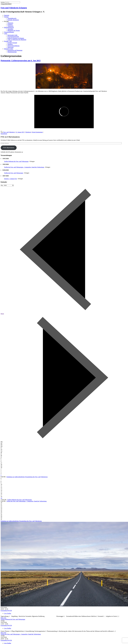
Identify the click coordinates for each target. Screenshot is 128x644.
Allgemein (10, 23)
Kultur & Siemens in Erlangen (16, 38)
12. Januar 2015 (20, 132)
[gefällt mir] (1, 131)
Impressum (10, 47)
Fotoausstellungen (9, 32)
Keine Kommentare (37, 132)
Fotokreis (10, 24)
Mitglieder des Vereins (14, 31)
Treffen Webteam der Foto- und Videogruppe (16, 161)
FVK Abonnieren (9, 148)
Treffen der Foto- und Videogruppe (14, 173)
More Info (3, 618)
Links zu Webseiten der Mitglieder (17, 40)
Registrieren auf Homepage (15, 50)
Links (6, 34)
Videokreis (10, 26)
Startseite (7, 15)
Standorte (10, 44)
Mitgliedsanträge (12, 52)
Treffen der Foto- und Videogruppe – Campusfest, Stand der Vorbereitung (24, 167)
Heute (2, 314)
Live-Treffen (8, 614)
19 (1, 498)
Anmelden (10, 29)
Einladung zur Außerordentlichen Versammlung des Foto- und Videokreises (27, 477)
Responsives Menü (6, 4)
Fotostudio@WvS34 (6, 611)
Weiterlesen (4, 134)
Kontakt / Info (8, 41)
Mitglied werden (9, 49)
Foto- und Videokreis (9, 132)
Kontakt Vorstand (12, 43)
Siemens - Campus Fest (10, 179)
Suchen (3, 2)
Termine (6, 17)
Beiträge (6, 21)
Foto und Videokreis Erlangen (14, 8)
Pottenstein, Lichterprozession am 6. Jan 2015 (21, 61)
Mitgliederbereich (9, 27)
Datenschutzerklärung (13, 46)
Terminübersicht (12, 18)
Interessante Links (12, 35)
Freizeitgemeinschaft (13, 37)
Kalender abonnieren (13, 20)
